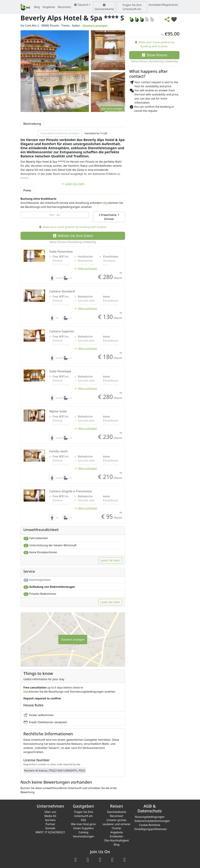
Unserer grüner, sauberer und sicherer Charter (117, 824)
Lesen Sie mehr (73, 184)
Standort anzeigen (95, 26)
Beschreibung (32, 124)
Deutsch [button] (81, 5)
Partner (50, 824)
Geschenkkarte (104, 7)
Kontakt (50, 828)
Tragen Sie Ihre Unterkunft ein (132, 7)
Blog (37, 7)
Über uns (50, 812)
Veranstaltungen (83, 836)
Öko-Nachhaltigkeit (117, 840)
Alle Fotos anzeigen (112, 109)
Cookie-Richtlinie (150, 825)
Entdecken (117, 836)
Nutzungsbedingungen (150, 817)
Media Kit (50, 816)
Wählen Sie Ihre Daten (73, 236)
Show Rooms (154, 55)
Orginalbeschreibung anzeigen (60, 133)
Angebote (49, 7)
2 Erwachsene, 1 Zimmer (109, 217)
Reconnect (64, 7)
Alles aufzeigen (86, 268)
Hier (106, 203)
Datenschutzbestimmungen (152, 821)
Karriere (50, 820)
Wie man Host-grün (84, 824)
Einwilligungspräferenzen (151, 829)
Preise (27, 190)
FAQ (83, 820)
